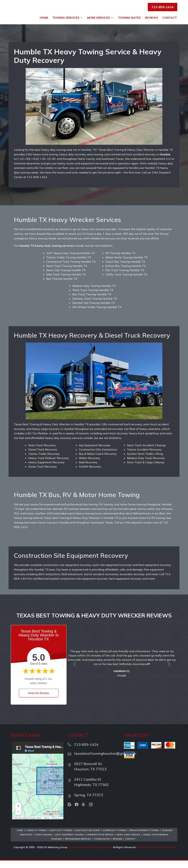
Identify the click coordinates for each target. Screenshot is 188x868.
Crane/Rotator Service (100, 842)
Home (80, 18)
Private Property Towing (144, 838)
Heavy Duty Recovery (88, 838)
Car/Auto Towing (36, 838)
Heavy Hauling (44, 842)
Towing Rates (166, 18)
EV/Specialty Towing (115, 838)
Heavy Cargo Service (128, 842)
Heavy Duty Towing (61, 838)
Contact (170, 25)
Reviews (152, 25)
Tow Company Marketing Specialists (89, 855)
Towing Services (104, 18)
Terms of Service (148, 855)
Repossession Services (78, 846)
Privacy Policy (168, 855)
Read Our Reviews (39, 701)
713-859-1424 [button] (163, 7)
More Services (137, 18)
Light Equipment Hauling (69, 842)
